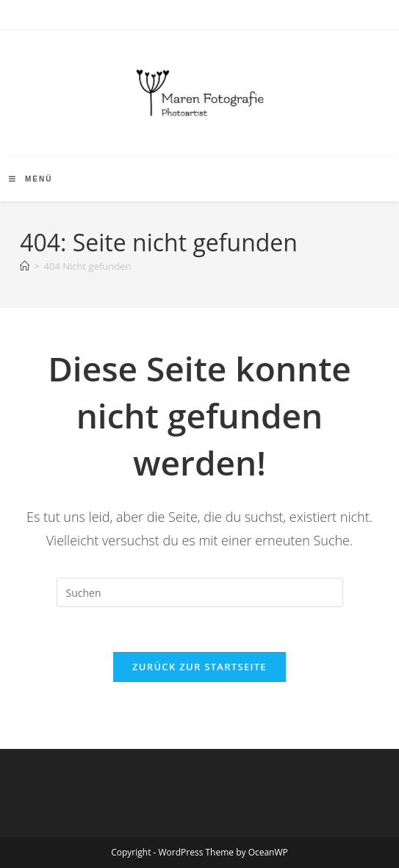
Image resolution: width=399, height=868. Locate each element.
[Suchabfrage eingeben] (200, 592)
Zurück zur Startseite (199, 667)
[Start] (25, 266)
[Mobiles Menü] (30, 179)
